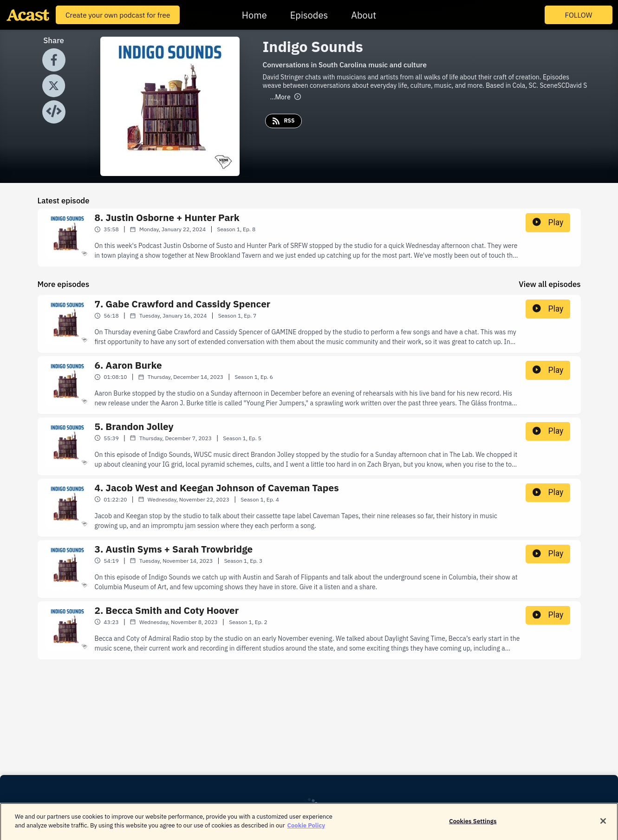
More (286, 97)
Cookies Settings (473, 825)
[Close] (603, 826)
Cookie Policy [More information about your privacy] (306, 830)
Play (548, 222)
